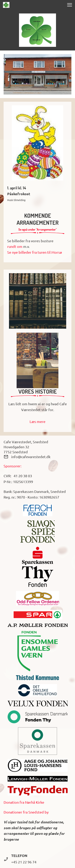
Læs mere (37, 421)
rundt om (15, 246)
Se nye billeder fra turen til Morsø (35, 252)
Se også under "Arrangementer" (38, 229)
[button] (70, 5)
